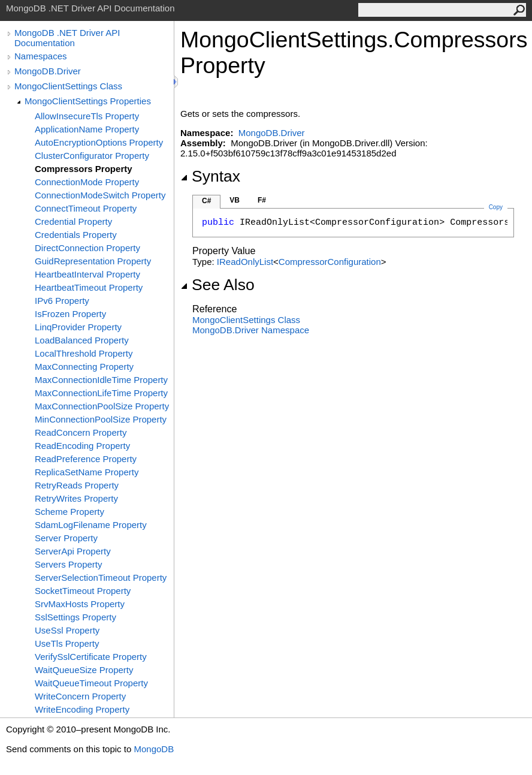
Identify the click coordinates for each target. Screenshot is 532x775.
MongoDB (154, 749)
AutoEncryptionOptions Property (99, 142)
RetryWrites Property (76, 498)
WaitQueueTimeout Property (91, 683)
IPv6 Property (62, 301)
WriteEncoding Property (82, 709)
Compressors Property (84, 169)
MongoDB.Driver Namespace (251, 330)
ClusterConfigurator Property (92, 156)
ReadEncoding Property (82, 446)
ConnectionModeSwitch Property (100, 195)
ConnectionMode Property (87, 182)
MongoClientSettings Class (68, 86)
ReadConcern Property (81, 432)
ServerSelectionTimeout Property (101, 578)
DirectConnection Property (87, 248)
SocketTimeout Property (83, 591)
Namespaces (41, 56)
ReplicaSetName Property (87, 472)
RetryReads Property (77, 485)
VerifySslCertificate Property (91, 657)
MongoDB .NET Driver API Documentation (67, 38)
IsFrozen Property (70, 314)
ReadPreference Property (86, 459)
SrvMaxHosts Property (80, 604)
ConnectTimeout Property (86, 208)
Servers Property (69, 564)
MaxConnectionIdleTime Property (101, 380)
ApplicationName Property (87, 129)
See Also (217, 285)
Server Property (66, 538)
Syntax (210, 176)
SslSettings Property (75, 617)
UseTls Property (67, 643)
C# (206, 201)
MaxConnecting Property (84, 367)
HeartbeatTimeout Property (89, 287)
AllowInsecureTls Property (87, 116)
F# (262, 200)
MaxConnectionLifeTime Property (101, 393)
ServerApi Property (73, 551)
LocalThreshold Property (84, 353)
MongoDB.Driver (48, 71)
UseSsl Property (67, 630)
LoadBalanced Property (82, 340)
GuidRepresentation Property (93, 261)
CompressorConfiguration (330, 262)
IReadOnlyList (245, 262)
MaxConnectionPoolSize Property (102, 406)
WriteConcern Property (80, 696)
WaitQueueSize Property (84, 670)
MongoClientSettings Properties (88, 101)
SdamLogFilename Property (91, 525)
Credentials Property (76, 235)
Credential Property (73, 221)
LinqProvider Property (78, 327)
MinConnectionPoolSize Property (101, 419)
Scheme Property (69, 512)
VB (235, 200)
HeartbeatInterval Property (87, 274)
